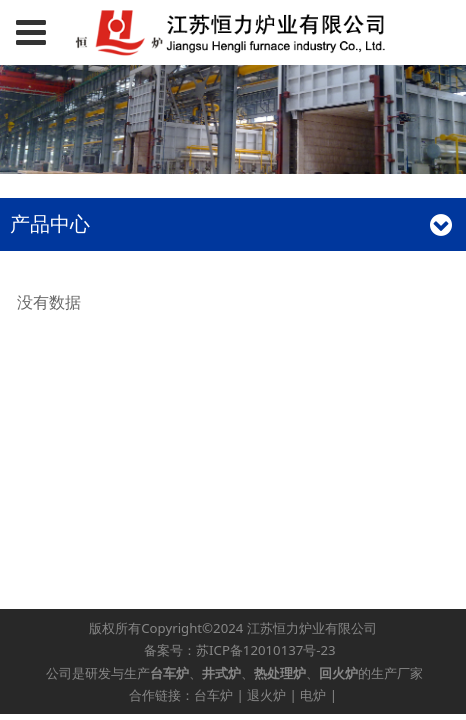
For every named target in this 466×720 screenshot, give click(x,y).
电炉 (313, 695)
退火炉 (266, 695)
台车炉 (213, 695)
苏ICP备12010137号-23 (266, 650)
